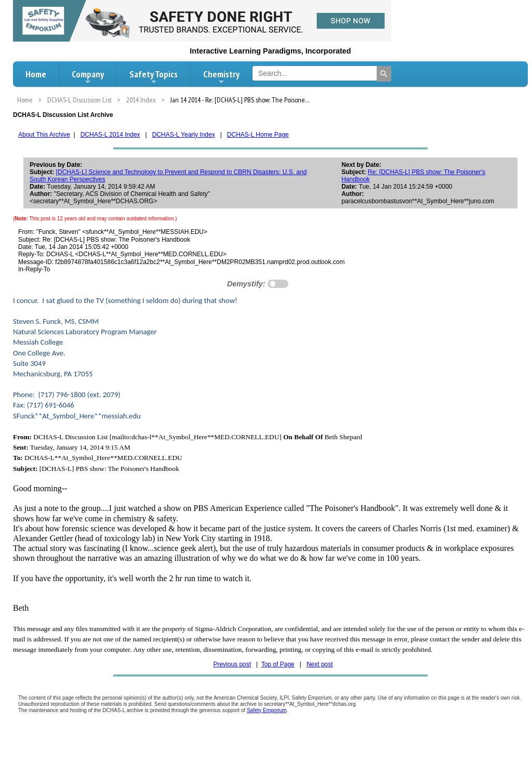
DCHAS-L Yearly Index (184, 135)
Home (36, 74)
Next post (320, 664)
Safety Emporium (267, 710)
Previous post (232, 664)
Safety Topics (154, 77)
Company (88, 77)
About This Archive (44, 135)
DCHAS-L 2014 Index (110, 135)
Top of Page (278, 664)
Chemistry (221, 77)
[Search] (384, 74)
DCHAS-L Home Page (258, 135)
